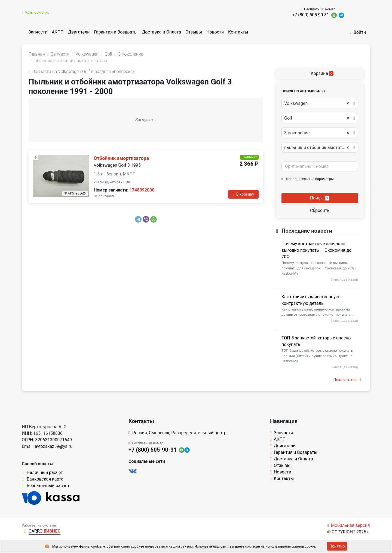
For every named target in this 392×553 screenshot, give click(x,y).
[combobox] (320, 103)
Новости (215, 32)
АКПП (58, 32)
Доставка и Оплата (161, 32)
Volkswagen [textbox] (317, 104)
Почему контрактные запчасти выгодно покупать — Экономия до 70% (316, 250)
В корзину (243, 194)
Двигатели (79, 32)
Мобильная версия (349, 525)
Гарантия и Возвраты (116, 32)
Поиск (320, 198)
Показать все (347, 380)
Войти (358, 32)
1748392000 (142, 190)
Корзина (320, 73)
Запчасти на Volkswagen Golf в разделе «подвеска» (82, 72)
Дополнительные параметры (308, 179)
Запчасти (38, 32)
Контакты (238, 32)
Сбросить (320, 210)
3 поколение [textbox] (317, 133)
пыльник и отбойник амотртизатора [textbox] (319, 148)
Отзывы (194, 32)
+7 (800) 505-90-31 (311, 15)
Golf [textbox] (317, 118)
